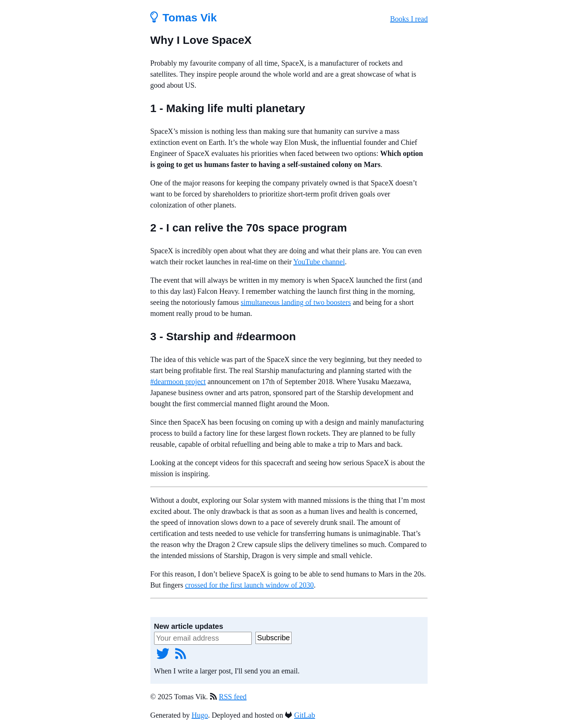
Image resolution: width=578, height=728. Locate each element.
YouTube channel (319, 262)
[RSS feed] (181, 653)
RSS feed (233, 697)
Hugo (200, 715)
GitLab (305, 715)
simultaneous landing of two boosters (296, 302)
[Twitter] (163, 653)
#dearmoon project (178, 382)
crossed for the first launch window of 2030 (249, 585)
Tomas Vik (184, 18)
